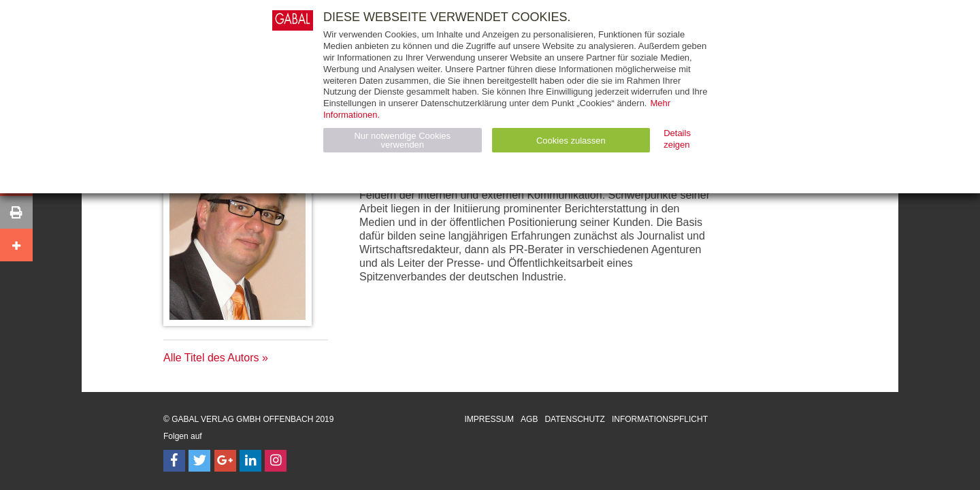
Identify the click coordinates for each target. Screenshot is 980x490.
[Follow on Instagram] (276, 461)
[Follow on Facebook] (174, 461)
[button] (16, 212)
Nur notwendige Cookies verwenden (402, 140)
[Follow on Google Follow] (225, 461)
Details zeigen (677, 139)
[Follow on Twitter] (199, 461)
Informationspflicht (660, 419)
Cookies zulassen (571, 141)
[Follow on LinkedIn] (250, 461)
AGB (529, 419)
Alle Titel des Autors (211, 358)
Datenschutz (574, 419)
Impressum (489, 419)
